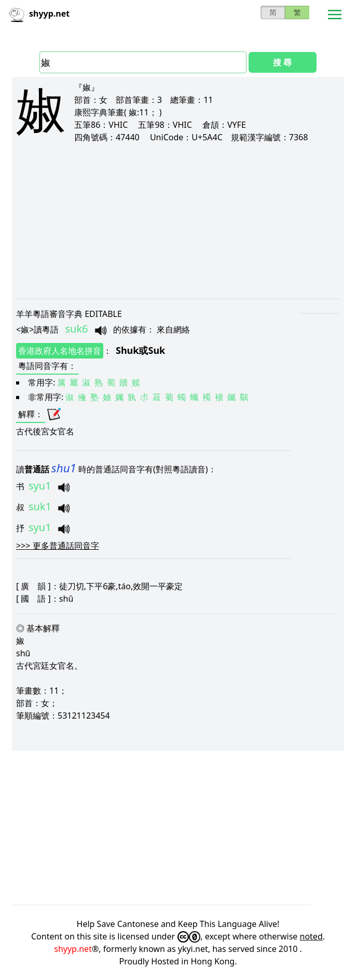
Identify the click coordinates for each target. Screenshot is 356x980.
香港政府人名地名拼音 (60, 351)
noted (311, 936)
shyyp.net (73, 949)
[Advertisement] (178, 220)
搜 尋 (282, 62)
